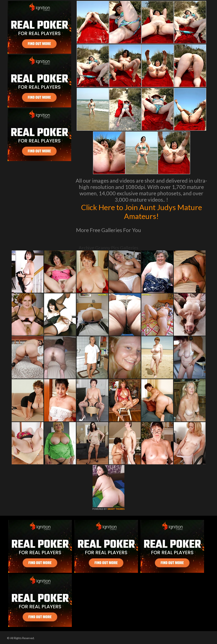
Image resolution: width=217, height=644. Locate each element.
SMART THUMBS (116, 509)
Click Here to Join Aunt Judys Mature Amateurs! (141, 212)
